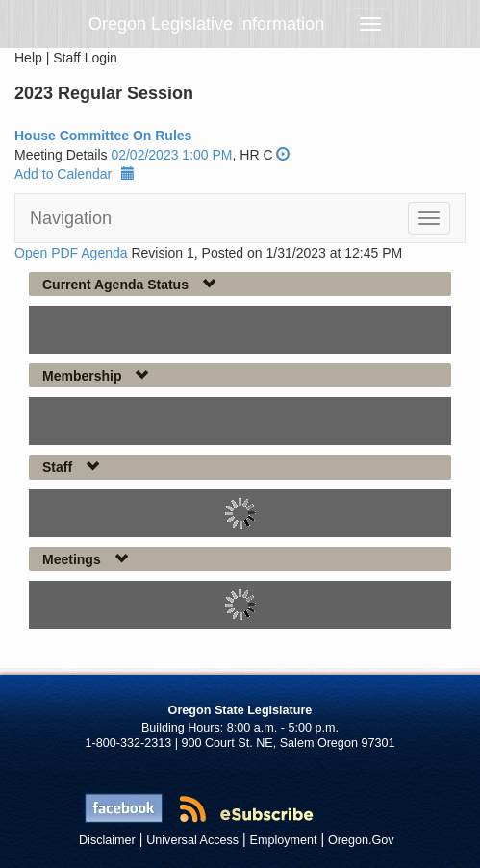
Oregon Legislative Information (206, 24)
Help (28, 58)
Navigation (71, 218)
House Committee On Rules (103, 136)
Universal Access (192, 840)
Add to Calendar (75, 174)
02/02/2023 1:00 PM (171, 155)
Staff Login (85, 58)
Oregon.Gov (361, 840)
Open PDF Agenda (71, 253)
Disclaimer (107, 840)
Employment (284, 840)
